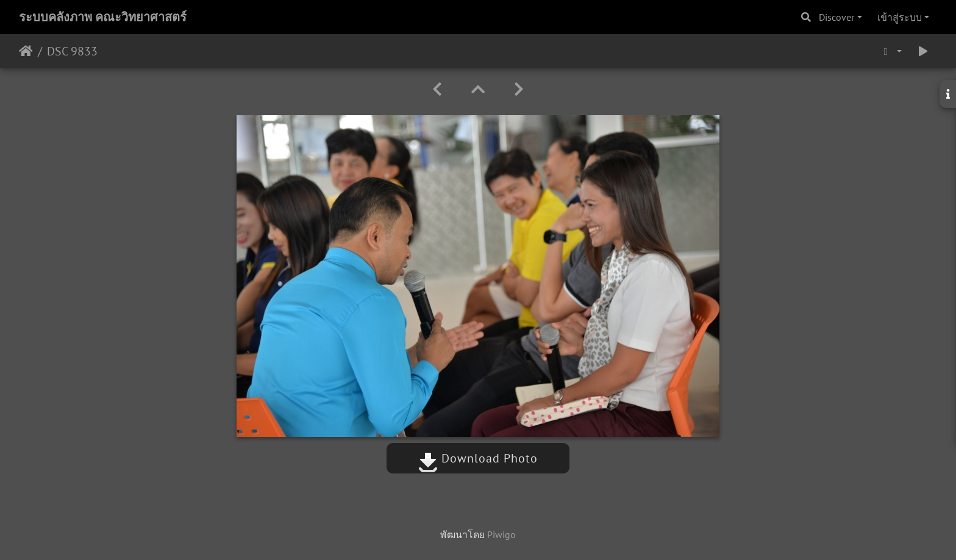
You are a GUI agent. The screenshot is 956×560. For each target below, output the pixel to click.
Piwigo (501, 534)
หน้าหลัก (26, 51)
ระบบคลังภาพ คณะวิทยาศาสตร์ (103, 17)
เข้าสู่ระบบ (900, 17)
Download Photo (478, 458)
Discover (836, 17)
